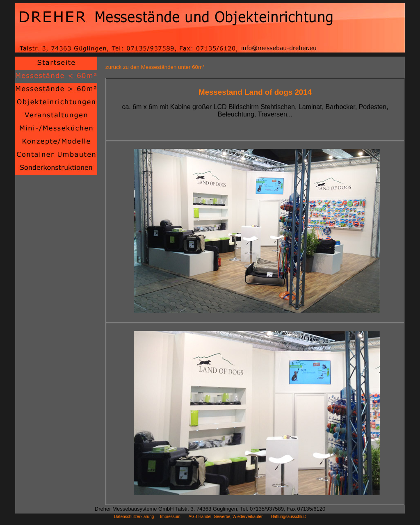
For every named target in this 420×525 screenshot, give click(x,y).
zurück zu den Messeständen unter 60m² (155, 67)
